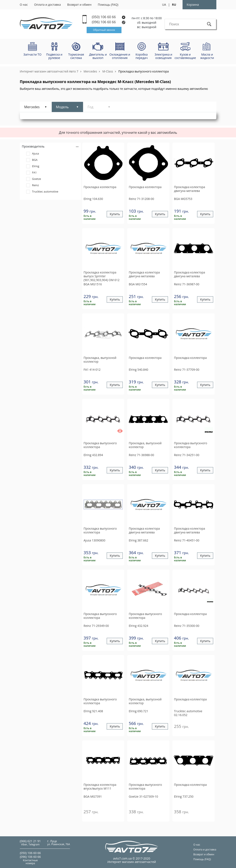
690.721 (138, 711)
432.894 (93, 455)
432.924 (138, 626)
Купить (115, 214)
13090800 (95, 540)
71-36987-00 (187, 284)
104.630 (93, 199)
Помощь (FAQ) (108, 5)
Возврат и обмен (79, 5)
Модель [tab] (62, 107)
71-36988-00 (141, 455)
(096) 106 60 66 (109, 22)
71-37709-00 (187, 370)
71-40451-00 (187, 540)
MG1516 (93, 284)
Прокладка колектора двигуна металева (189, 189)
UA (164, 5)
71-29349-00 (96, 626)
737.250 (184, 796)
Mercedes (90, 71)
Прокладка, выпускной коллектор (100, 360)
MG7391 (93, 796)
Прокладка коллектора (100, 187)
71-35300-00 (187, 626)
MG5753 (183, 199)
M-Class (108, 71)
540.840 (138, 370)
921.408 (93, 711)
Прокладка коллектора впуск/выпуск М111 (100, 787)
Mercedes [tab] (32, 107)
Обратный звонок (104, 30)
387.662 (138, 540)
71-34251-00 (187, 455)
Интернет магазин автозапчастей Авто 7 (49, 71)
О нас (24, 5)
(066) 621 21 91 (30, 841)
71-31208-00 (141, 199)
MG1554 (138, 284)
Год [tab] (91, 107)
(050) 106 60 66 (109, 17)
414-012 (92, 370)
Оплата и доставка (47, 5)
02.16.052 (188, 713)
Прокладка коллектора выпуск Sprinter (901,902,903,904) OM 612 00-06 (102, 276)
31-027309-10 (143, 796)
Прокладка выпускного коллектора (144, 71)
